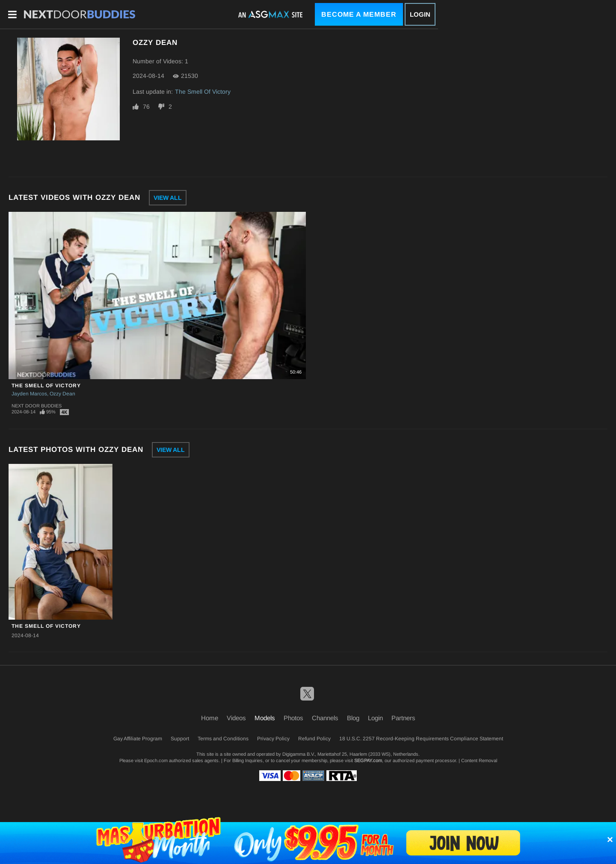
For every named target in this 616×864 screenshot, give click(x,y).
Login (420, 14)
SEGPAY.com (368, 760)
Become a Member (359, 14)
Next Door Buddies (37, 406)
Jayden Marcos (29, 394)
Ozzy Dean (62, 394)
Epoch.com (156, 760)
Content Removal (479, 760)
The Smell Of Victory (203, 92)
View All (168, 198)
